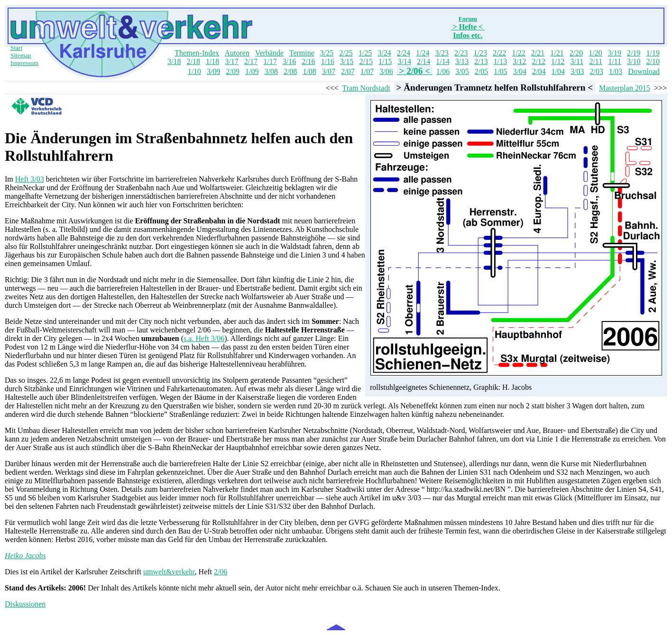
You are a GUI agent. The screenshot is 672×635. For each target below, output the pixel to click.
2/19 (634, 53)
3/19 (615, 53)
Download (644, 71)
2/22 (499, 53)
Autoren (237, 53)
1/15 (385, 61)
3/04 (520, 71)
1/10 (194, 71)
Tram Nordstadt (366, 88)
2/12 (539, 61)
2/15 (366, 61)
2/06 (221, 572)
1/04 (558, 71)
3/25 (327, 53)
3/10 (634, 61)
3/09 (213, 71)
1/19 (653, 53)
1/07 (367, 71)
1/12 (558, 61)
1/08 (309, 71)
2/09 (233, 71)
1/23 (480, 53)
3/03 (577, 71)
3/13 (462, 61)
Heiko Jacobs (25, 556)
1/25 (365, 53)
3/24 (384, 53)
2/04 (539, 71)
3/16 (289, 61)
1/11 (615, 61)
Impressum (24, 63)
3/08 (271, 71)
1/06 (443, 71)
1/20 (595, 53)
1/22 (518, 53)
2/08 (290, 71)
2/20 (576, 53)
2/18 (193, 61)
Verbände (269, 53)
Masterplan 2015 (625, 88)
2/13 (481, 61)
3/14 (404, 61)
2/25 (346, 53)
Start (16, 48)
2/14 (423, 61)
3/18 (174, 61)
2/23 (461, 53)
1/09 (252, 71)
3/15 (347, 61)
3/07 (329, 71)
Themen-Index (197, 53)
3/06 (386, 71)
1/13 (500, 61)
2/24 (404, 53)
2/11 (596, 61)
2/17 (251, 61)
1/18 (212, 61)
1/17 (270, 61)
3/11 (577, 61)
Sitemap (21, 55)
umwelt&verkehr (169, 572)
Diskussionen (25, 604)
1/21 (557, 53)
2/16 (308, 61)
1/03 (616, 71)
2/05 (481, 71)
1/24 (423, 53)
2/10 (653, 61)
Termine (302, 53)
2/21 (538, 53)
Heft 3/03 (30, 179)
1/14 (442, 61)
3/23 (442, 53)
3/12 (519, 61)
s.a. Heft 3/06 (204, 338)
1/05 (500, 71)
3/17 (231, 61)
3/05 (462, 71)
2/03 (596, 71)
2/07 (348, 71)
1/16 (328, 61)
